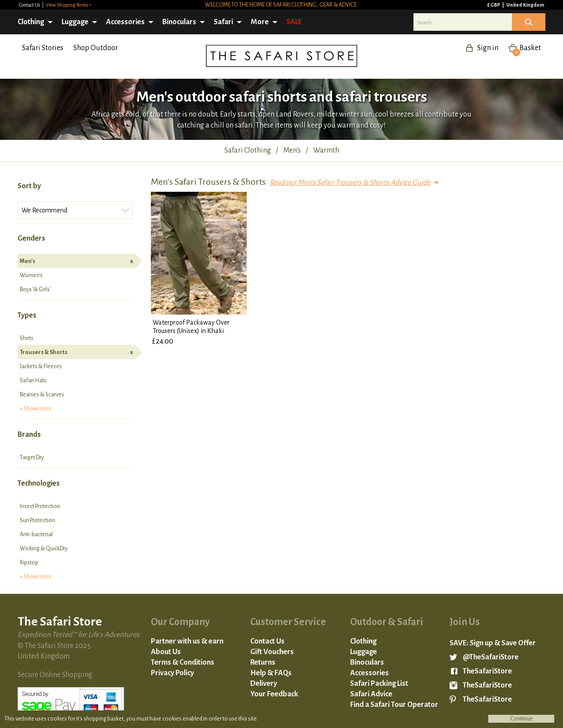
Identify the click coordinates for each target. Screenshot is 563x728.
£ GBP (494, 5)
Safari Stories (43, 48)
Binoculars (179, 22)
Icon (529, 22)
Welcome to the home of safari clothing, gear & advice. (281, 5)
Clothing (31, 22)
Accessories (125, 22)
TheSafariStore (487, 671)
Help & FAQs (271, 673)
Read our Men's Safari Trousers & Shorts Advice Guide (350, 183)
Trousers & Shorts (76, 352)
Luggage (75, 22)
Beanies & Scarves (42, 395)
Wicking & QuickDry (44, 549)
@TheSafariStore (491, 657)
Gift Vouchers (272, 652)
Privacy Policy (172, 673)
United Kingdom (525, 5)
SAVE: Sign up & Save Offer (493, 643)
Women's (31, 275)
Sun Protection (37, 520)
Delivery (264, 684)
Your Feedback (274, 694)
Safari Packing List (379, 684)
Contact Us (30, 5)
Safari (223, 22)
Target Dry (32, 457)
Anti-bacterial (36, 534)
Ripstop (29, 563)
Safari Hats (33, 380)
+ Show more (36, 409)
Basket (527, 48)
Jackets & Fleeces (41, 366)
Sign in (488, 48)
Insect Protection (40, 506)
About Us (166, 652)
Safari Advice (371, 694)
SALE (294, 22)
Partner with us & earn (187, 641)
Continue (521, 719)
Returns (263, 662)
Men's (76, 261)
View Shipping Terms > (69, 5)
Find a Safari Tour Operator (394, 705)
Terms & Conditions (183, 662)
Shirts (27, 338)
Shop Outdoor (96, 48)
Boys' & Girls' (35, 289)
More (260, 22)
